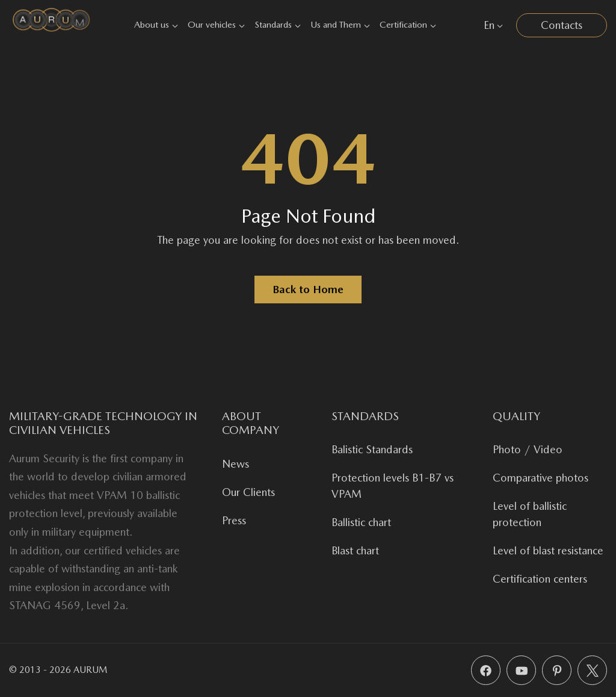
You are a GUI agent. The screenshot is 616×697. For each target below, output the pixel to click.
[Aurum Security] (51, 25)
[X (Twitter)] (592, 670)
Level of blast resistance (548, 550)
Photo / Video (528, 449)
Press (234, 520)
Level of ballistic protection (530, 514)
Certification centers (540, 579)
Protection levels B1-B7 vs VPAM (393, 486)
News (236, 464)
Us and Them (340, 25)
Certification (408, 25)
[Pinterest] (557, 670)
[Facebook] (486, 670)
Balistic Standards (372, 449)
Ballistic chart (361, 522)
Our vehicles (216, 25)
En (493, 25)
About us (156, 25)
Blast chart (355, 550)
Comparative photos (541, 478)
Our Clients (248, 492)
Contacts (562, 25)
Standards (278, 25)
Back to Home (308, 289)
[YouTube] (521, 670)
